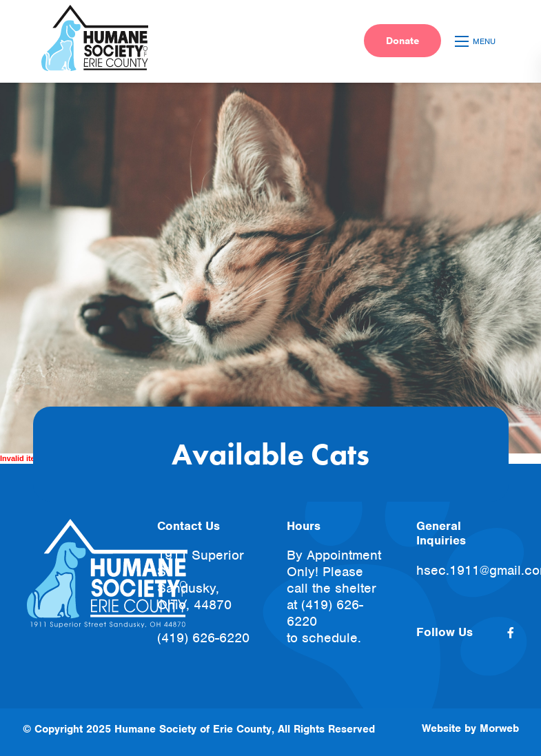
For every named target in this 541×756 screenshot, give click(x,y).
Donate (402, 41)
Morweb (499, 728)
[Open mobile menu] (477, 41)
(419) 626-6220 (203, 638)
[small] (511, 633)
